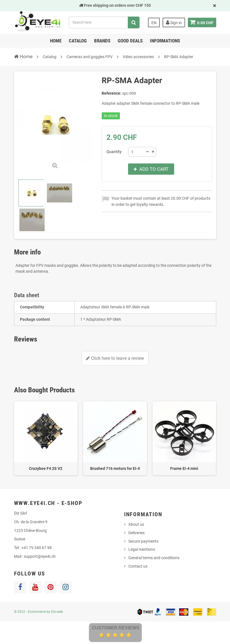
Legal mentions (142, 549)
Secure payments (143, 541)
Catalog (78, 41)
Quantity (114, 152)
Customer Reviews (116, 628)
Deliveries (136, 533)
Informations (165, 41)
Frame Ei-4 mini (184, 468)
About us (136, 524)
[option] (46, 438)
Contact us (138, 566)
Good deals (130, 41)
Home (56, 41)
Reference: (111, 93)
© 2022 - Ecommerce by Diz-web (38, 612)
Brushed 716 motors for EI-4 (115, 468)
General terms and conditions (154, 558)
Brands (102, 41)
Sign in (174, 22)
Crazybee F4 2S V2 (46, 468)
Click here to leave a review (115, 358)
